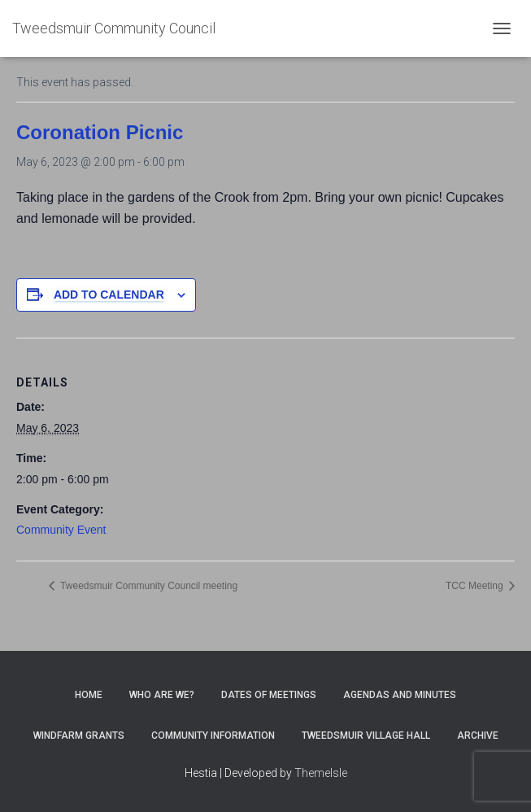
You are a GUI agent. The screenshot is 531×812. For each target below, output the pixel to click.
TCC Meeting (476, 586)
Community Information (213, 736)
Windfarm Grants (79, 736)
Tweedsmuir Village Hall (366, 736)
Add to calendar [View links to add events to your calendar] (109, 295)
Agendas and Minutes (400, 695)
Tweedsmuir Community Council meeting (148, 586)
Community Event (61, 530)
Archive (478, 736)
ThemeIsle (321, 773)
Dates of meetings (269, 695)
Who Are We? (162, 695)
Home (89, 695)
